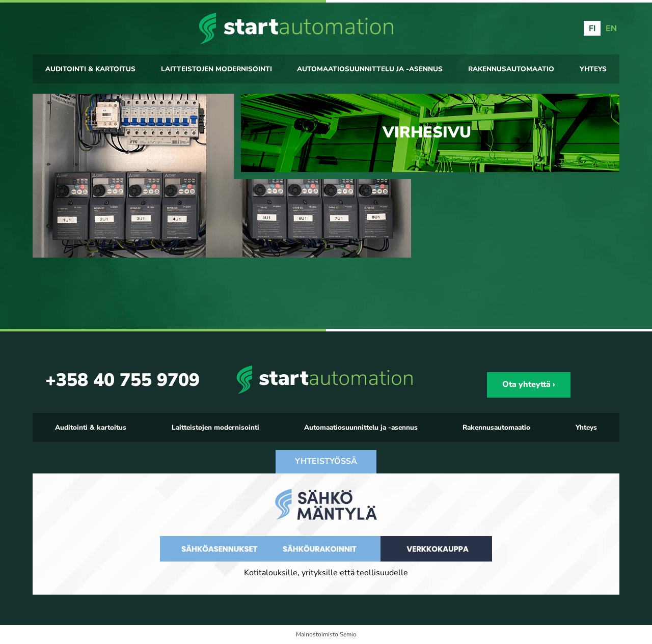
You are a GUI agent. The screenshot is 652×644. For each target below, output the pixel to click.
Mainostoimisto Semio (326, 634)
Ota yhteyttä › (529, 384)
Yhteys (593, 69)
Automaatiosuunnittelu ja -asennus (370, 69)
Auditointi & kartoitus (90, 69)
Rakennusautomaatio (511, 69)
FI (592, 29)
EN (611, 29)
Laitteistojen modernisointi (216, 69)
